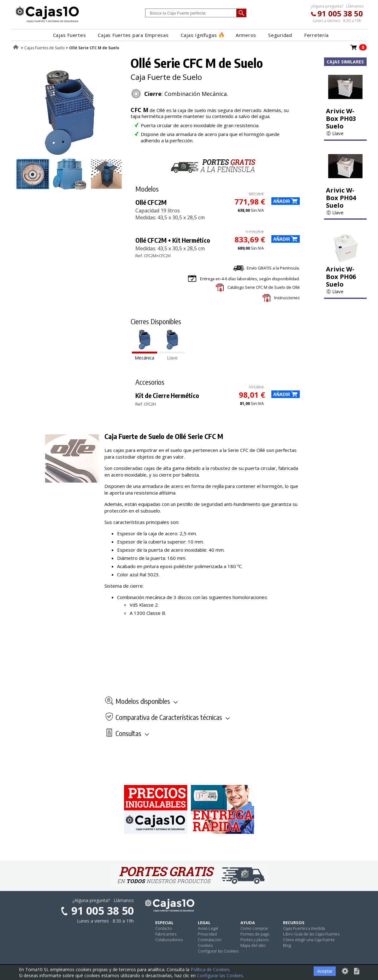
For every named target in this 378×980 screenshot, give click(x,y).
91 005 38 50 (340, 13)
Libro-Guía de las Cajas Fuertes (311, 934)
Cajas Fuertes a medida (304, 928)
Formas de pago (255, 934)
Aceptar (325, 971)
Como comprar (254, 928)
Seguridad (280, 35)
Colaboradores (169, 940)
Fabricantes (166, 934)
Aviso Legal (208, 928)
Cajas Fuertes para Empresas (133, 35)
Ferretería (316, 35)
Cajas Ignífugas (202, 35)
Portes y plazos (254, 940)
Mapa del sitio (253, 945)
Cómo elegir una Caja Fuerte (309, 940)
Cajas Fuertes (70, 35)
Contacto (164, 928)
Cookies (205, 945)
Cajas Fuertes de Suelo (44, 48)
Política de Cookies (210, 969)
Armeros (246, 35)
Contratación (210, 940)
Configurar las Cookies (218, 951)
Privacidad (207, 934)
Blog (287, 945)
